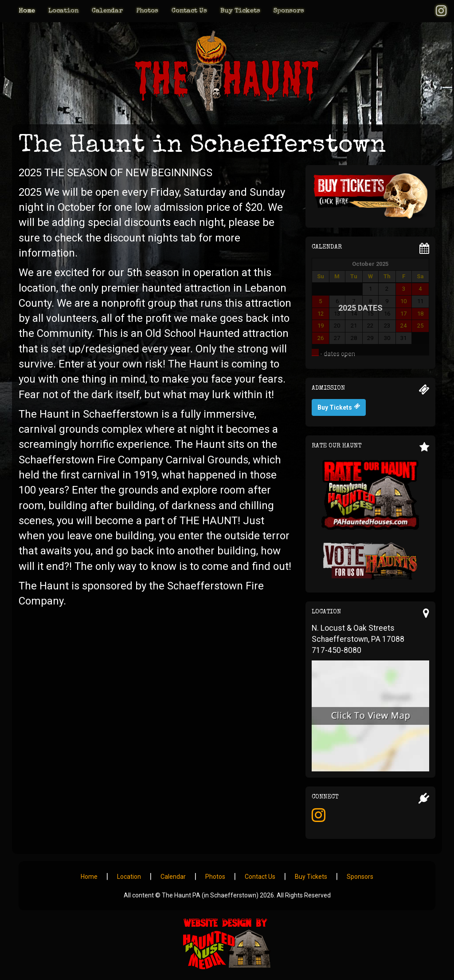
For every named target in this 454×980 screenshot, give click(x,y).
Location (63, 11)
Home (27, 11)
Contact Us (189, 11)
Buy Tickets (240, 11)
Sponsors (289, 11)
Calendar (107, 11)
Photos (147, 11)
